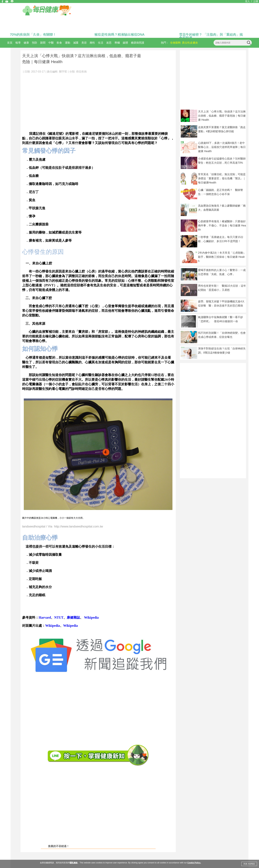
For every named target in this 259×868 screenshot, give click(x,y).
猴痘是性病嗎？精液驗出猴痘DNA (119, 35)
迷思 (109, 43)
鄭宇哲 (63, 72)
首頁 (10, 43)
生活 (101, 43)
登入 (247, 1)
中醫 (51, 43)
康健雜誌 (73, 617)
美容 (84, 43)
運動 (68, 43)
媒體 (125, 43)
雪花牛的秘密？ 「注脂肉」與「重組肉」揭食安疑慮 (211, 36)
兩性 (92, 43)
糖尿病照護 (138, 43)
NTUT (59, 617)
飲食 (59, 43)
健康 (26, 43)
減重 (76, 43)
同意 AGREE (249, 864)
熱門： (165, 43)
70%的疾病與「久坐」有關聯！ (33, 35)
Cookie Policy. (194, 863)
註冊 (256, 1)
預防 (35, 43)
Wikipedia (91, 617)
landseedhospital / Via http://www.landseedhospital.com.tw (63, 527)
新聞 (43, 43)
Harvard (45, 617)
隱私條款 (74, 863)
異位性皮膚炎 (190, 43)
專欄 (117, 43)
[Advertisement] (98, 101)
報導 (18, 43)
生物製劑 (175, 43)
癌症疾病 (81, 72)
